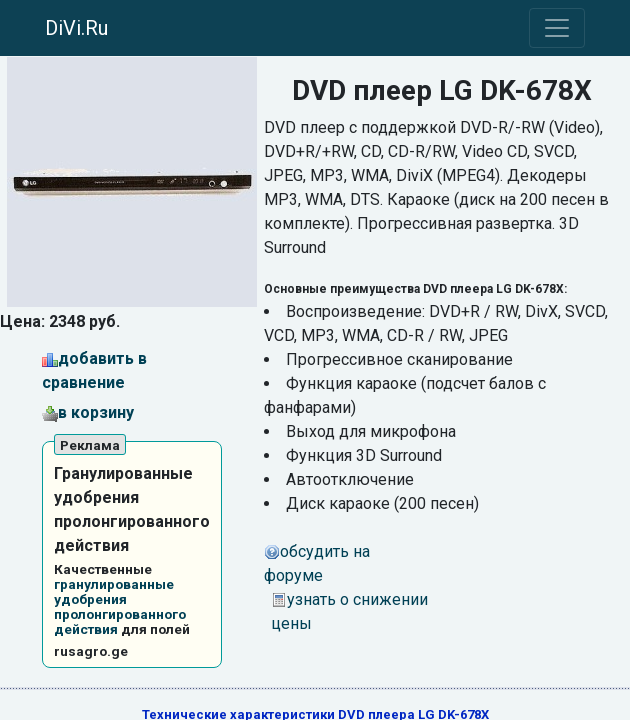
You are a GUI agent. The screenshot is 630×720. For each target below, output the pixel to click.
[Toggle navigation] (557, 28)
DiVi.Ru (76, 28)
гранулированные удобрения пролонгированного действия (120, 606)
